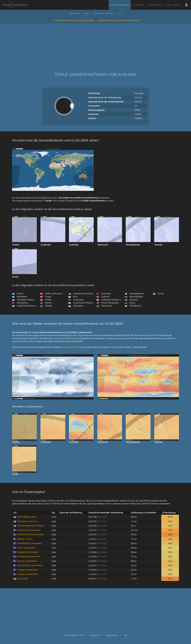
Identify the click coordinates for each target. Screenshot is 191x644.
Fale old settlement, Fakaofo (31, 526)
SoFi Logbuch (174, 5)
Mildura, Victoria (25, 539)
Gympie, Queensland (27, 561)
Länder (86, 13)
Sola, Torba (23, 579)
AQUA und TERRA (71, 347)
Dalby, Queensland (26, 548)
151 (136, 106)
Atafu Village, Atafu (27, 517)
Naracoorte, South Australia (31, 534)
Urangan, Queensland (28, 574)
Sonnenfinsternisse (120, 5)
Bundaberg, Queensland (29, 556)
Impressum (95, 635)
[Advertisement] (95, 44)
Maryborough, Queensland (30, 565)
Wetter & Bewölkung (103, 13)
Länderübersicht (156, 5)
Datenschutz (112, 635)
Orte (119, 13)
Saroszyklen (138, 5)
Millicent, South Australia (29, 530)
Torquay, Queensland (27, 570)
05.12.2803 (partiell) (72, 20)
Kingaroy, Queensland (28, 552)
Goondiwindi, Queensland (29, 543)
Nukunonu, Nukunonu (28, 521)
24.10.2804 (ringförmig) (119, 20)
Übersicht (74, 13)
